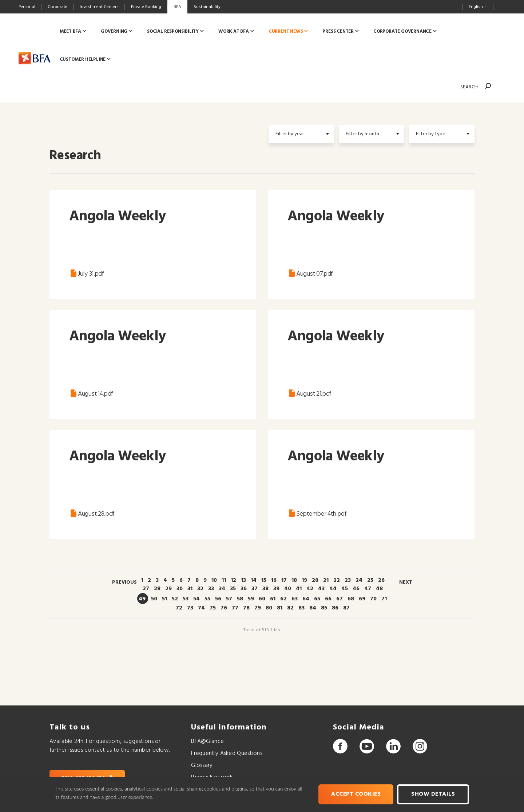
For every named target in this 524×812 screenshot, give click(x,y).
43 (321, 589)
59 (251, 599)
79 (258, 608)
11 (224, 580)
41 (299, 589)
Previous (124, 582)
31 (190, 589)
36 (244, 589)
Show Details (433, 795)
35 (233, 589)
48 (379, 589)
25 (370, 580)
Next (406, 582)
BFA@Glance (207, 741)
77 (235, 608)
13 (243, 580)
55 (207, 599)
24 (359, 580)
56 (218, 599)
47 (368, 589)
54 (196, 599)
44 (333, 589)
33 (211, 589)
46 (356, 589)
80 (269, 608)
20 (315, 580)
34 (222, 589)
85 (324, 608)
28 (157, 589)
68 (351, 599)
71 (384, 599)
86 (335, 608)
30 (180, 589)
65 (317, 599)
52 (175, 599)
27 (146, 589)
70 (373, 599)
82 (290, 608)
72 (179, 608)
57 (229, 599)
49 (142, 599)
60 (262, 599)
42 (310, 589)
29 (168, 589)
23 (348, 580)
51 (164, 599)
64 (306, 599)
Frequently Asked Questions (227, 753)
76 (224, 608)
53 (186, 599)
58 (240, 599)
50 (154, 599)
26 (381, 580)
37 (255, 589)
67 (340, 599)
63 (295, 599)
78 (246, 608)
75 (213, 608)
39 (276, 589)
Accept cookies (356, 795)
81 (280, 608)
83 (301, 608)
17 (284, 580)
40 (288, 589)
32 (200, 589)
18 (294, 580)
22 (337, 580)
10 (214, 580)
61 (273, 599)
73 (190, 608)
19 (304, 580)
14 (254, 580)
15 (264, 580)
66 (328, 599)
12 (233, 580)
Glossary (202, 765)
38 (265, 589)
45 (345, 589)
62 (283, 599)
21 (326, 580)
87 (346, 608)
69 (362, 599)
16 (274, 580)
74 (201, 608)
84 (313, 608)
